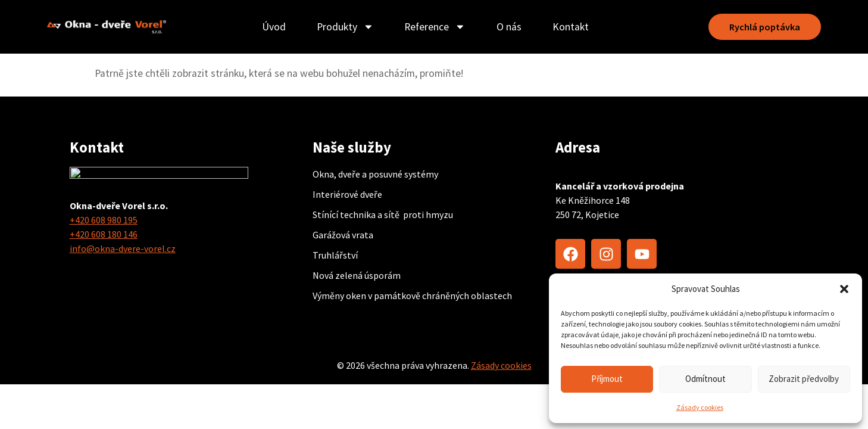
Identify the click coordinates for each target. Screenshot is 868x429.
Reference (434, 27)
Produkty (344, 27)
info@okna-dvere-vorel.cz (123, 248)
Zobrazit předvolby (804, 379)
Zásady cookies (700, 407)
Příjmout (607, 379)
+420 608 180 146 (104, 234)
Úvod (272, 27)
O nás (507, 27)
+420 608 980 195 (104, 220)
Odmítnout (705, 379)
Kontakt (569, 27)
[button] (844, 289)
